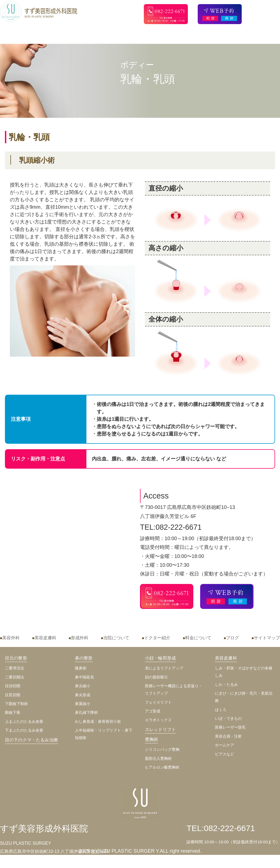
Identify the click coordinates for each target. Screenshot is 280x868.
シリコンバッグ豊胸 (162, 749)
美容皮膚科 (45, 638)
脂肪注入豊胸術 (158, 758)
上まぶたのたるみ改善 (24, 721)
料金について (198, 638)
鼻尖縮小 (83, 686)
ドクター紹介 (157, 638)
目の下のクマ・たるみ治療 (31, 740)
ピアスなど (224, 754)
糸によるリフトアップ (164, 668)
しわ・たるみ (226, 684)
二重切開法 (14, 677)
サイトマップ (267, 638)
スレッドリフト (160, 730)
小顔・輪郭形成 (160, 658)
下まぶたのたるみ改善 (24, 730)
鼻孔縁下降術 (86, 712)
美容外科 (11, 638)
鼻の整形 (84, 658)
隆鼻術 (81, 668)
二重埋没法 (14, 668)
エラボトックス (158, 720)
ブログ (232, 638)
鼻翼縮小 (83, 704)
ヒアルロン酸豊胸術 (162, 767)
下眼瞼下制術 (16, 704)
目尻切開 (13, 695)
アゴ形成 (153, 711)
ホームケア (224, 745)
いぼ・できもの (228, 718)
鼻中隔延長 (84, 677)
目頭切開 (13, 686)
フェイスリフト (158, 702)
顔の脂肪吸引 (156, 677)
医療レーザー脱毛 (230, 727)
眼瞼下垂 (13, 712)
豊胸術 (151, 739)
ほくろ (221, 710)
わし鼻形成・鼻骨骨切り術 (98, 721)
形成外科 (80, 638)
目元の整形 (16, 658)
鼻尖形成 (83, 695)
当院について (116, 638)
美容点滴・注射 (228, 736)
